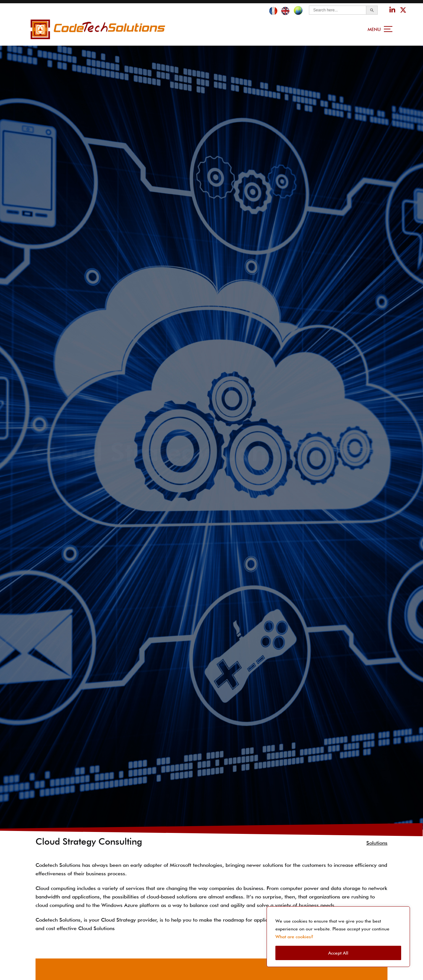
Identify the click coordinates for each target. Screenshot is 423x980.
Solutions (377, 840)
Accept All (338, 953)
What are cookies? (294, 937)
